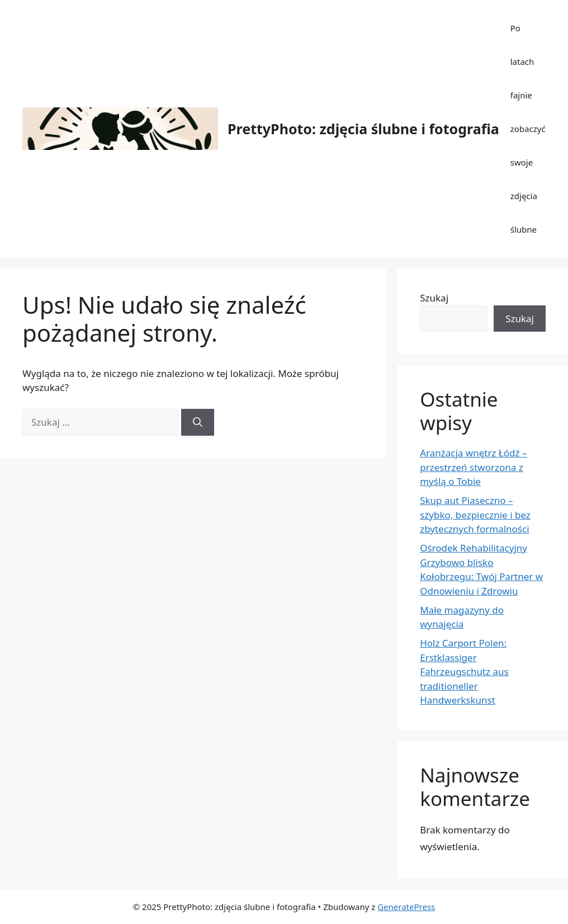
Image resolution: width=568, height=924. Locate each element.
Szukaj (434, 298)
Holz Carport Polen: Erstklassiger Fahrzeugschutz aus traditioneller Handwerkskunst (464, 671)
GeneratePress (406, 907)
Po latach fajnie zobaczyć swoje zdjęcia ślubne (528, 129)
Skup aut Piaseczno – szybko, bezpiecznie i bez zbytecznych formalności (475, 515)
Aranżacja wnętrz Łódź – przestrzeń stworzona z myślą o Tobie (473, 467)
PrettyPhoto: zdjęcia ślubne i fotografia (363, 129)
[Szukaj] (198, 422)
